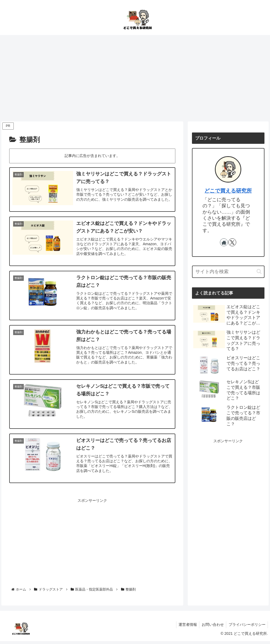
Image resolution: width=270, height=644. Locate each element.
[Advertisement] (135, 78)
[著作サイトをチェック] (224, 242)
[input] (228, 272)
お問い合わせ (211, 627)
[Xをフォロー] (232, 242)
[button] (259, 271)
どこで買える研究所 (228, 191)
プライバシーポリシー (247, 627)
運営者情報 (186, 627)
